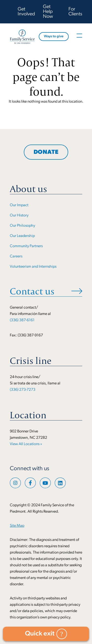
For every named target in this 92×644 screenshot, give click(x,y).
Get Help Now (48, 12)
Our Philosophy (22, 226)
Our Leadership (22, 236)
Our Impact (19, 205)
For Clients (75, 12)
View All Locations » (26, 444)
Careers (16, 256)
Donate (46, 152)
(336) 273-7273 (23, 390)
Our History (19, 215)
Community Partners (26, 246)
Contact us (32, 291)
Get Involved (26, 12)
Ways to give (54, 36)
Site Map (17, 526)
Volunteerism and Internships (33, 267)
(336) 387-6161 (22, 320)
